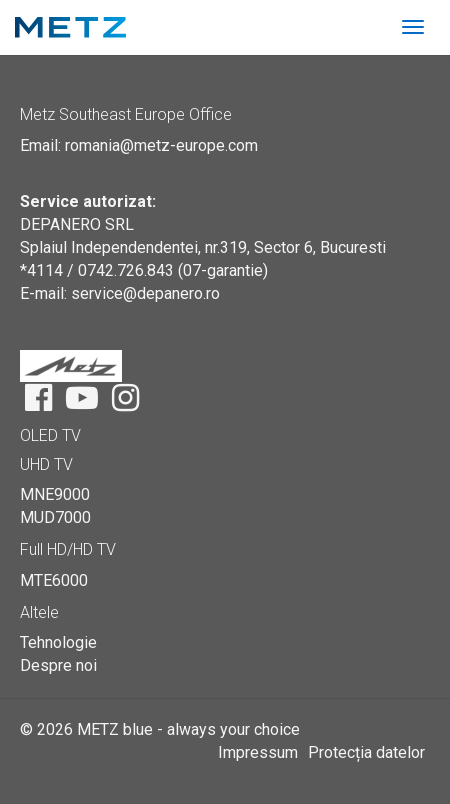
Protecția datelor (366, 752)
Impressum (258, 752)
